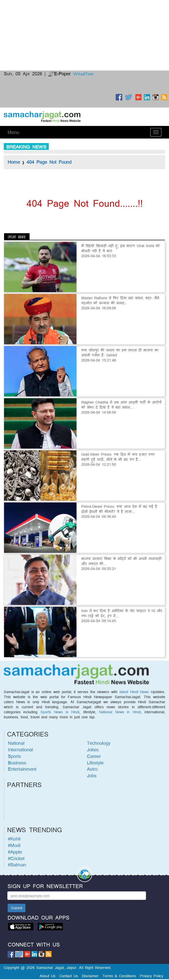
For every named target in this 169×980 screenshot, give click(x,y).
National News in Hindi (120, 712)
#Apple (15, 852)
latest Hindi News (134, 692)
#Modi (14, 845)
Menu (13, 132)
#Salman (17, 865)
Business (17, 763)
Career (94, 756)
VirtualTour (83, 74)
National (16, 743)
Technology (99, 743)
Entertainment (22, 769)
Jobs (92, 775)
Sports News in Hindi (60, 712)
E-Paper (59, 74)
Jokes (93, 750)
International (20, 750)
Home (14, 162)
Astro (92, 769)
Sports (14, 756)
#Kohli (14, 839)
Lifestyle (95, 763)
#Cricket (16, 858)
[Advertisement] (85, 19)
